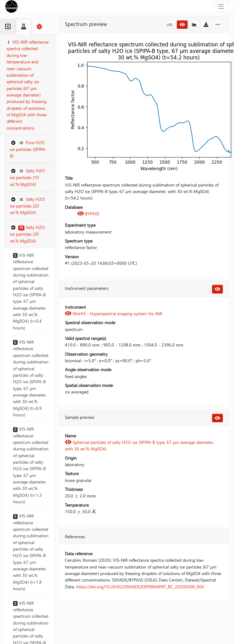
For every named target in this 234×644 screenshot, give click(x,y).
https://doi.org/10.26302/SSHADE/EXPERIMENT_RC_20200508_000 (140, 587)
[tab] (8, 27)
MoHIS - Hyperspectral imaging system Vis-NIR (114, 313)
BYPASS (88, 214)
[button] (29, 149)
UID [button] (170, 25)
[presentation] (96, 345)
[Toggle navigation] (221, 6)
